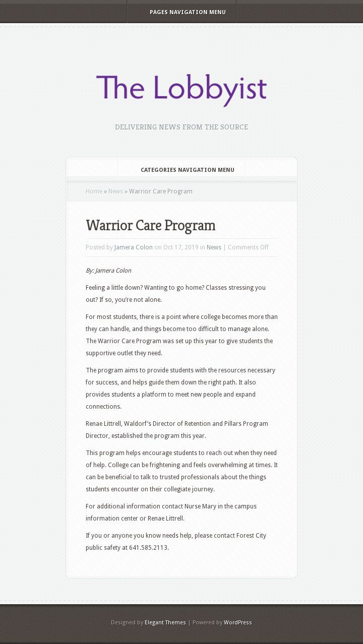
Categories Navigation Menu (181, 170)
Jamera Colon (134, 247)
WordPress (238, 623)
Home (94, 191)
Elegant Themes (165, 623)
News (116, 191)
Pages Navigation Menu (181, 12)
